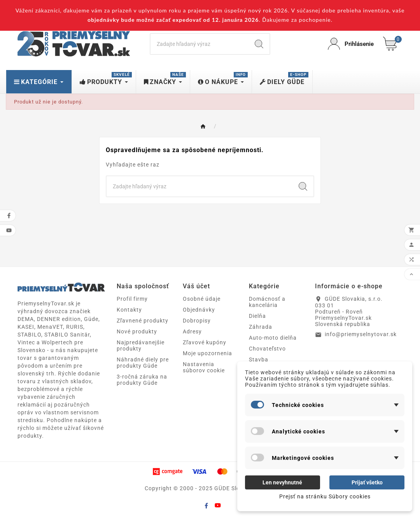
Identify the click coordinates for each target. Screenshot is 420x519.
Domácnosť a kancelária (267, 302)
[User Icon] (351, 44)
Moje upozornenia (207, 353)
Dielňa (257, 316)
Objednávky (199, 310)
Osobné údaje (202, 299)
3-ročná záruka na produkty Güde (142, 380)
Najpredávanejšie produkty (141, 345)
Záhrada (261, 327)
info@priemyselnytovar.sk (361, 334)
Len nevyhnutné (282, 482)
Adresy (192, 331)
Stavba (259, 359)
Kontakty (129, 310)
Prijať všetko (367, 482)
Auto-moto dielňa (273, 338)
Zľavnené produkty (143, 321)
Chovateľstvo (267, 349)
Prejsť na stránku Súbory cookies (325, 496)
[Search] (199, 44)
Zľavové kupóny (205, 342)
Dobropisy (197, 321)
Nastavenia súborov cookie (204, 367)
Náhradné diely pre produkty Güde (143, 363)
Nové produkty (137, 331)
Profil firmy (132, 299)
